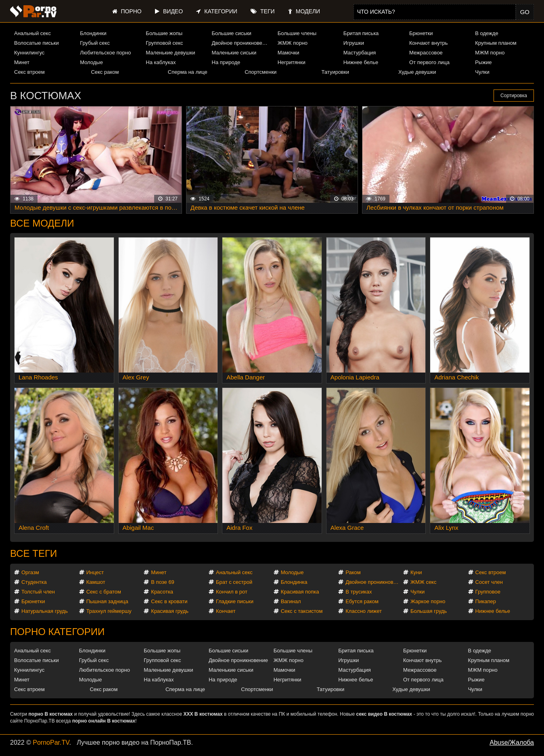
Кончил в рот (232, 592)
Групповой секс (164, 43)
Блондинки (93, 33)
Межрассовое (426, 53)
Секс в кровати (169, 601)
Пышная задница (107, 601)
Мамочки (289, 53)
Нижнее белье (361, 62)
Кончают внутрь (429, 43)
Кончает (226, 611)
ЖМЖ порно (293, 43)
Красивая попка (300, 592)
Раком (353, 572)
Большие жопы (164, 33)
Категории (217, 11)
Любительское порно (105, 53)
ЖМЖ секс (424, 582)
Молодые (91, 62)
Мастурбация (360, 53)
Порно (127, 11)
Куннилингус (29, 53)
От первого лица (429, 62)
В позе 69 (163, 582)
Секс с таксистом (302, 611)
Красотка (162, 592)
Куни (416, 572)
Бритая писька (361, 33)
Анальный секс (32, 33)
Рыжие (483, 62)
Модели (304, 11)
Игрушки (354, 43)
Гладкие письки (235, 601)
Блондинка (294, 582)
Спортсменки (260, 72)
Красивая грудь (170, 611)
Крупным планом (496, 43)
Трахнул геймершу (109, 611)
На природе (226, 62)
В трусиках (359, 592)
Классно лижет (364, 611)
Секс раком (105, 72)
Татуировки (335, 72)
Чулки (482, 72)
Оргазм (30, 572)
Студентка (34, 582)
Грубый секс (95, 43)
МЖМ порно (490, 53)
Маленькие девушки (170, 53)
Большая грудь (429, 611)
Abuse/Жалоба (512, 742)
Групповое (488, 592)
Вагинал (291, 601)
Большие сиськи (232, 33)
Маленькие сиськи (234, 53)
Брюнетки (421, 33)
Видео (169, 11)
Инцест (95, 572)
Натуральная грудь (45, 611)
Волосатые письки (37, 43)
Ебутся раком (362, 601)
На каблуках (161, 62)
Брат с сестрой (234, 582)
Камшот (96, 582)
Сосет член (489, 582)
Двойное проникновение (241, 43)
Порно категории (57, 632)
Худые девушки (417, 72)
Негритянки (292, 62)
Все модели (42, 223)
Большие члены (297, 33)
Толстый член (38, 592)
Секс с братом (104, 592)
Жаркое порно (428, 601)
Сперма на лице (188, 72)
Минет (22, 62)
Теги (263, 11)
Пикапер (486, 601)
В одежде (486, 33)
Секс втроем (29, 72)
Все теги (33, 553)
